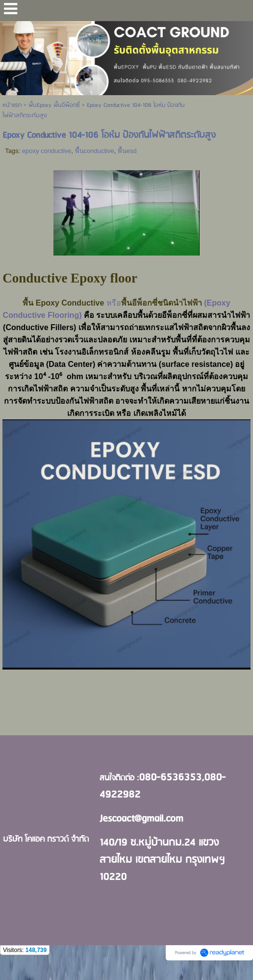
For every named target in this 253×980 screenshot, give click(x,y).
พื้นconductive (95, 151)
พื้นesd (127, 151)
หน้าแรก (12, 105)
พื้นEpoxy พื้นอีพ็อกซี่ (54, 105)
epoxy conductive (47, 151)
